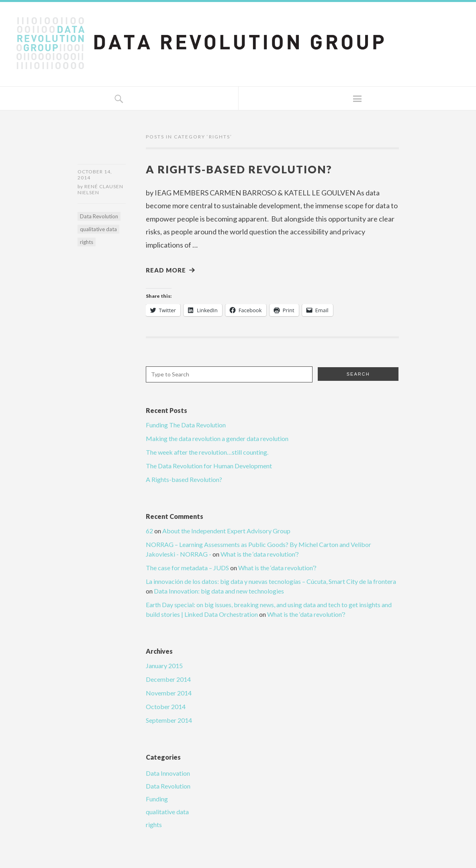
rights (87, 243)
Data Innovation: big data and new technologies (219, 592)
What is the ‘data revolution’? (260, 555)
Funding (157, 800)
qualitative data (98, 230)
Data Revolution (99, 218)
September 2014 (169, 721)
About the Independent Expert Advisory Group (226, 532)
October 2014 (166, 707)
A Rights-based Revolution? (245, 169)
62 (149, 532)
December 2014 (168, 680)
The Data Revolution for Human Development (209, 467)
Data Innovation (168, 774)
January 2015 (164, 666)
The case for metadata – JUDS (187, 568)
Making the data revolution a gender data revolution (217, 439)
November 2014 (169, 694)
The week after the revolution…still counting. (207, 453)
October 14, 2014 (95, 175)
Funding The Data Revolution (186, 426)
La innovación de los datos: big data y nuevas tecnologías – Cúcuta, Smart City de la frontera (271, 582)
